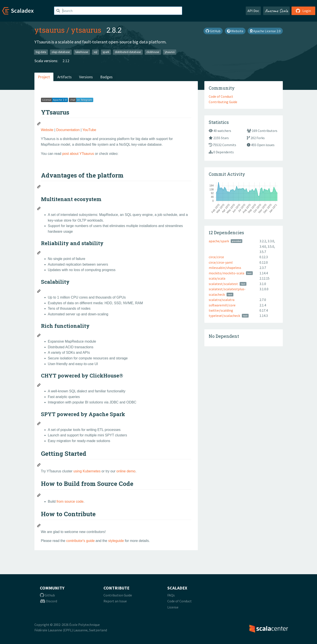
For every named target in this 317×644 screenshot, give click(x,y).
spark (106, 52)
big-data (41, 52)
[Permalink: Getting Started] (39, 466)
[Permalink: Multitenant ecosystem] (39, 209)
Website (235, 31)
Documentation (68, 130)
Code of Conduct (221, 96)
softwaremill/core (222, 305)
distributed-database (128, 52)
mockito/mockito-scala (226, 273)
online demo (126, 471)
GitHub (213, 31)
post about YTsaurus (78, 154)
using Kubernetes (87, 471)
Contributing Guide (223, 102)
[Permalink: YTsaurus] (39, 124)
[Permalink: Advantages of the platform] (39, 187)
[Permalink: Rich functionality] (39, 336)
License (173, 607)
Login (303, 11)
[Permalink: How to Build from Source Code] (39, 496)
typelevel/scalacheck (224, 316)
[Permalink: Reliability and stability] (39, 253)
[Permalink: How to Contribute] (39, 526)
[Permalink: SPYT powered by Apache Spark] (39, 424)
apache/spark (219, 241)
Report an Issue (115, 601)
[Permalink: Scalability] (39, 292)
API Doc (253, 11)
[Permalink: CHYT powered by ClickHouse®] (39, 386)
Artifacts (64, 77)
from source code (70, 501)
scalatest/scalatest (223, 284)
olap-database (61, 52)
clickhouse (153, 52)
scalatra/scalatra (222, 300)
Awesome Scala (276, 11)
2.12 (66, 61)
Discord (48, 601)
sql (95, 52)
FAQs (171, 595)
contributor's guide (80, 541)
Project (44, 77)
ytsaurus (50, 30)
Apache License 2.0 (265, 31)
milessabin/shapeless (225, 268)
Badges (106, 77)
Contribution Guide (118, 595)
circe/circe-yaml (221, 262)
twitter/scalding (221, 310)
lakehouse (82, 52)
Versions (86, 77)
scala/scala (217, 278)
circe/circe (216, 257)
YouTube (89, 130)
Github (47, 595)
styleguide (116, 541)
